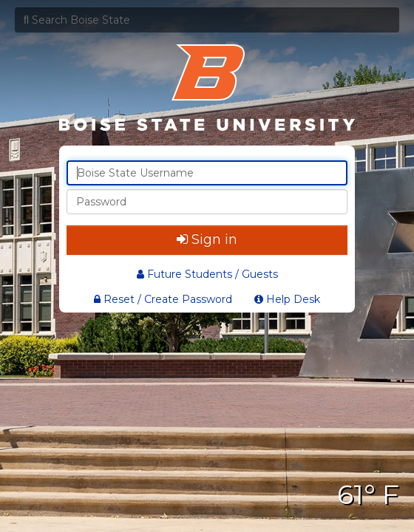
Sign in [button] (207, 239)
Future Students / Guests (207, 274)
